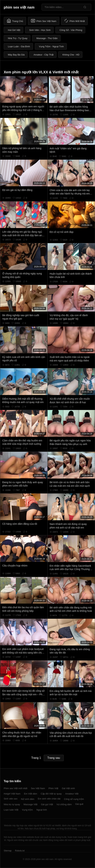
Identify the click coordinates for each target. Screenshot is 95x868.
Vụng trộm (27, 810)
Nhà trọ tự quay (12, 804)
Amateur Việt (72, 794)
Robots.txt (20, 851)
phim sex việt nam (19, 7)
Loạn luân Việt (11, 810)
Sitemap (8, 851)
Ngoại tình (42, 810)
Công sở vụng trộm (74, 799)
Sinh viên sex (11, 799)
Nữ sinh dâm (28, 799)
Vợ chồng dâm (64, 804)
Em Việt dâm (31, 794)
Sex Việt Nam (38, 788)
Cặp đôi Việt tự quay (51, 794)
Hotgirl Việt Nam (12, 794)
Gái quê (79, 804)
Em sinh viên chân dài (49, 799)
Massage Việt (30, 804)
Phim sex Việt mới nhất (16, 788)
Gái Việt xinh (68, 788)
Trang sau (54, 758)
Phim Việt (53, 788)
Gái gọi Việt (47, 804)
